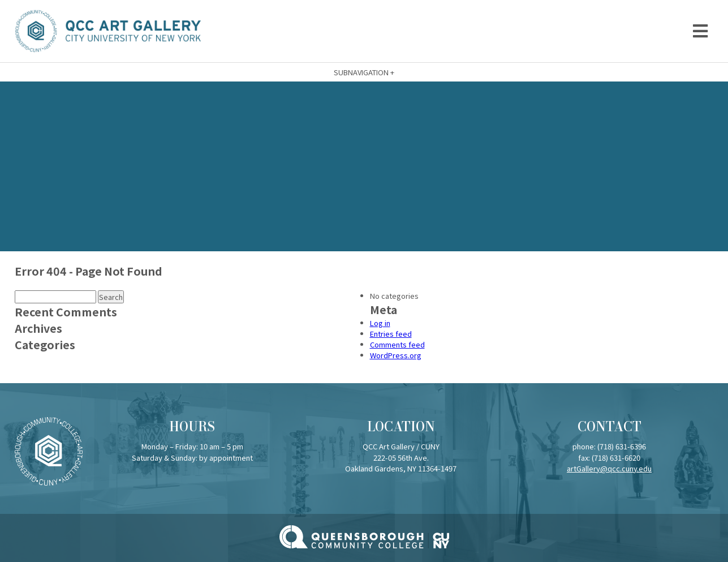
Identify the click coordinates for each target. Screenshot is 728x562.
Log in (380, 323)
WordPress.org (396, 355)
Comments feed (397, 344)
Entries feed (391, 334)
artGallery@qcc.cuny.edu (609, 468)
